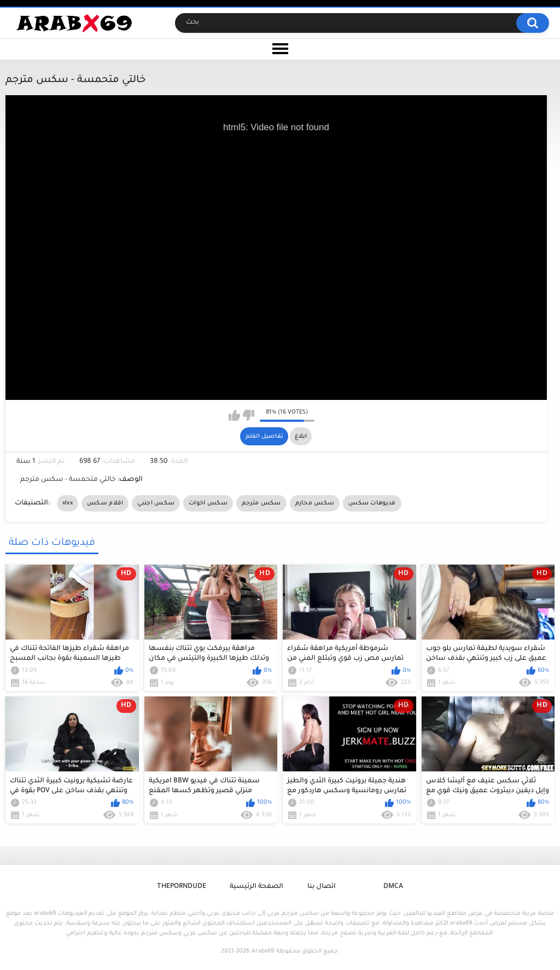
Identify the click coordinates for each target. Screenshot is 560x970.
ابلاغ (301, 437)
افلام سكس (105, 503)
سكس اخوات (208, 503)
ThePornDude (182, 887)
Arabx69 (263, 951)
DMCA (393, 887)
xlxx (68, 503)
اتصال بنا (322, 887)
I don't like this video (249, 415)
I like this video (234, 415)
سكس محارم (315, 503)
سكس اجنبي (156, 503)
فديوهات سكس (372, 503)
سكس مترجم (261, 503)
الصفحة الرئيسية (256, 887)
